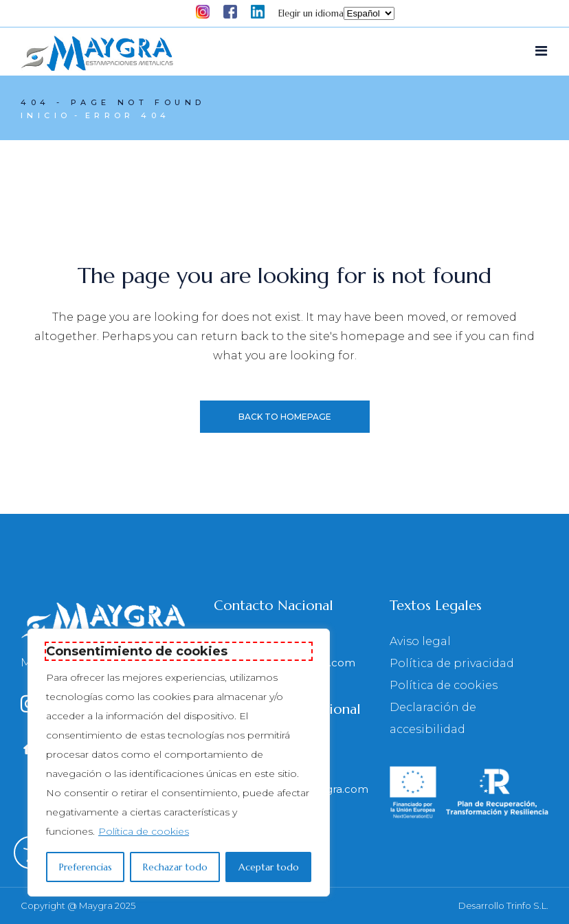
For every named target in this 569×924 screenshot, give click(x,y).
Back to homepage (285, 417)
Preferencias (86, 867)
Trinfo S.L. (527, 906)
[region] (179, 763)
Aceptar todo (269, 867)
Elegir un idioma (311, 13)
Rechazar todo (175, 867)
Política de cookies (144, 831)
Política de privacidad (452, 664)
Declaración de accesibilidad (433, 719)
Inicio (46, 115)
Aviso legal (420, 642)
